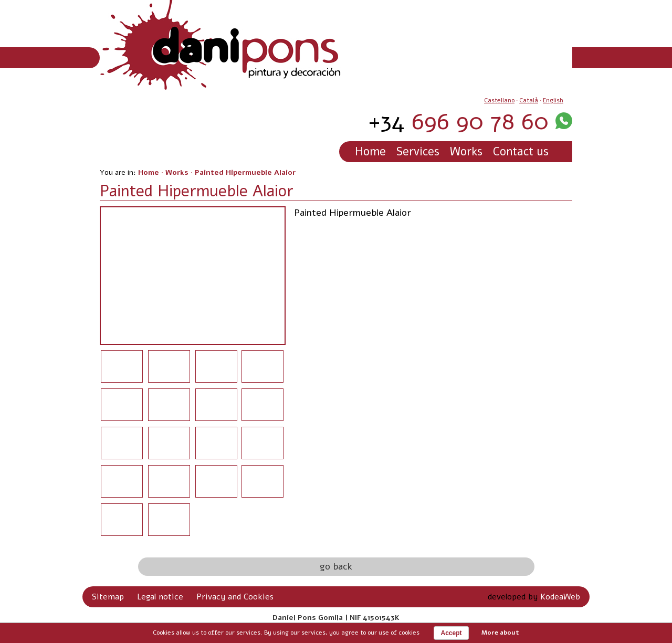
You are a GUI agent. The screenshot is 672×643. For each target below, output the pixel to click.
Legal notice (160, 597)
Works (466, 152)
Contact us (521, 152)
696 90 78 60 (458, 122)
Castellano (499, 100)
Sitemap (108, 597)
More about (500, 633)
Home (370, 152)
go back (336, 566)
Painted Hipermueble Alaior (245, 172)
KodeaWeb (560, 597)
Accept (451, 633)
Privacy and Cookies (235, 597)
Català (529, 100)
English (553, 100)
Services (418, 152)
